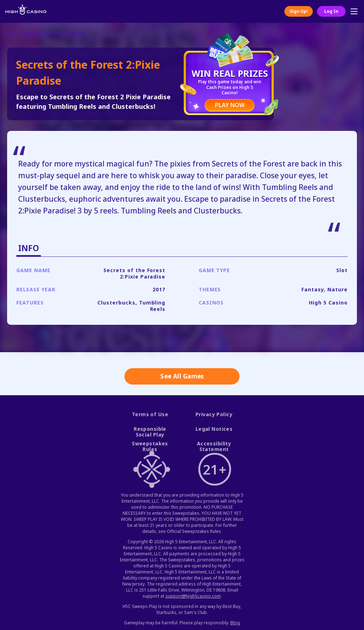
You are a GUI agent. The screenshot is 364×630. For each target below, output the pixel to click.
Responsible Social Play (150, 432)
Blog (235, 623)
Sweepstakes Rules (150, 447)
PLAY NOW (230, 105)
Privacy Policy (214, 415)
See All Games (182, 376)
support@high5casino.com (193, 596)
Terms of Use (150, 415)
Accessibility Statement (214, 447)
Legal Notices (214, 429)
